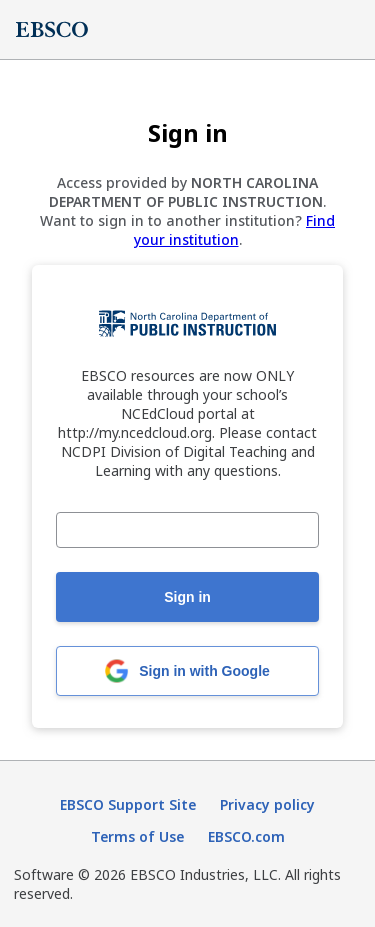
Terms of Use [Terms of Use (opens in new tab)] (137, 836)
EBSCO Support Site (128, 804)
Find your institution (235, 230)
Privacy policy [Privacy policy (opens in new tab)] (267, 804)
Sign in (187, 597)
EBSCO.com (246, 836)
